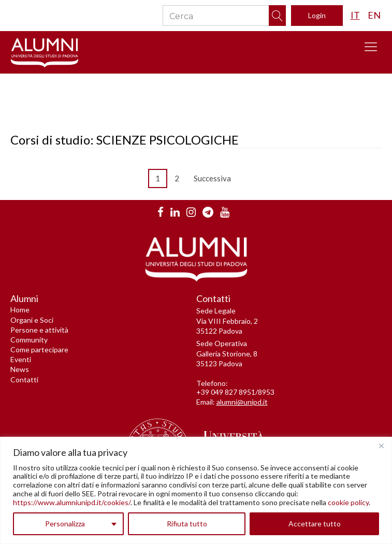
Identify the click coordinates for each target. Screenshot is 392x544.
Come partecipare (39, 349)
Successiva (215, 178)
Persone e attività (39, 330)
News (20, 369)
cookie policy (348, 502)
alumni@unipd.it (242, 402)
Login (317, 15)
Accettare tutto (315, 524)
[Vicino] (381, 446)
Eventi (21, 359)
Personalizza (65, 524)
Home (20, 310)
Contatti (24, 380)
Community (29, 340)
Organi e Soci (32, 320)
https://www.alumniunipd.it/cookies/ (72, 502)
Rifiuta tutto (187, 524)
